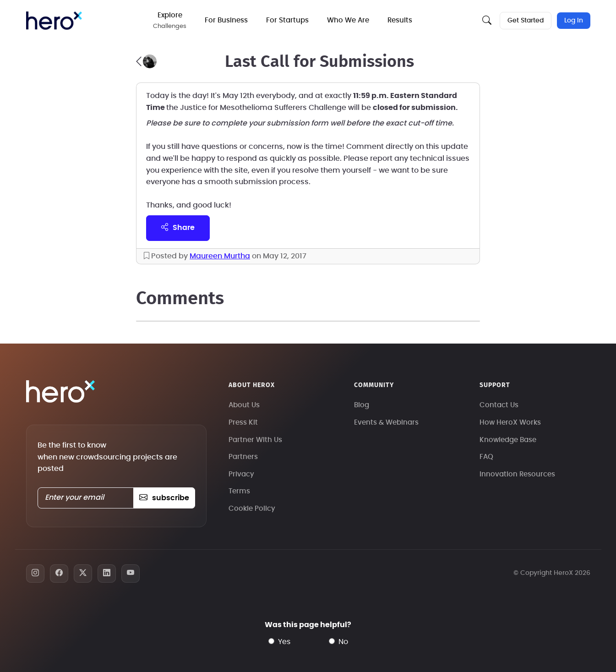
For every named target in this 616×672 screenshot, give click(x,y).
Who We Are (348, 20)
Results (400, 20)
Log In (574, 21)
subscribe (164, 498)
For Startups (287, 20)
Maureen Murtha (220, 256)
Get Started (526, 21)
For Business (226, 20)
